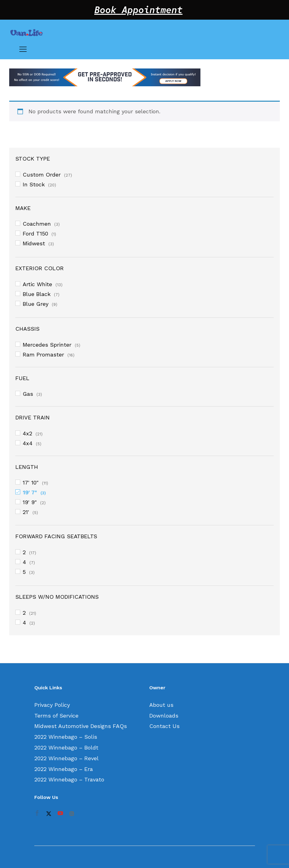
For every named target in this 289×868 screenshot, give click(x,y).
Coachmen (37, 224)
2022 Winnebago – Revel (67, 758)
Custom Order (42, 175)
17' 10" (31, 483)
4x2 (27, 433)
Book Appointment (139, 10)
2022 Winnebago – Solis (66, 737)
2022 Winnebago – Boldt (66, 747)
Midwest (34, 243)
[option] (144, 77)
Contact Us (164, 726)
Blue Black (37, 294)
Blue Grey (36, 304)
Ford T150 (35, 234)
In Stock (34, 184)
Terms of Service (56, 716)
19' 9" (30, 502)
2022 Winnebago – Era (64, 769)
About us (161, 705)
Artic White (37, 284)
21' (26, 512)
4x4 (28, 443)
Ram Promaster (43, 354)
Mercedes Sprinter (47, 345)
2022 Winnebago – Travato (69, 779)
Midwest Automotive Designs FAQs (81, 726)
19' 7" (30, 492)
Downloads (164, 716)
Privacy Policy (52, 705)
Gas (28, 394)
